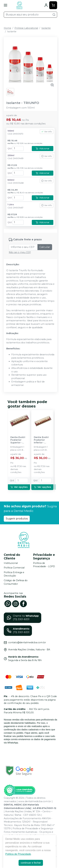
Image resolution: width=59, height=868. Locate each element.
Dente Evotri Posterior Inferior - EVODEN (41, 440)
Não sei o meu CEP (20, 252)
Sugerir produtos (17, 519)
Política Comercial (14, 568)
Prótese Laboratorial (26, 28)
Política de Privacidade (18, 854)
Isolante (46, 28)
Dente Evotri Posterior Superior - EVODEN (18, 440)
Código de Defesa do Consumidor (16, 582)
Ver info (47, 132)
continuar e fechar (31, 863)
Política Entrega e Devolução (14, 574)
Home (7, 28)
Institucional (11, 563)
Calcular (45, 247)
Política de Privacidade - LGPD (44, 565)
